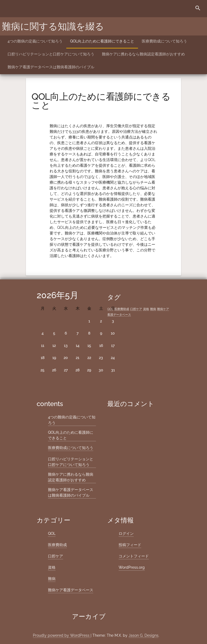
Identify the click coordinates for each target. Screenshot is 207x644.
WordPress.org (132, 567)
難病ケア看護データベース (71, 590)
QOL (52, 533)
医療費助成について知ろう (164, 41)
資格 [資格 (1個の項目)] (146, 309)
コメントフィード (134, 556)
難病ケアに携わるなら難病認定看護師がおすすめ (143, 54)
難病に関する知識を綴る (53, 26)
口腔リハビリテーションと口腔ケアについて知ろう (51, 54)
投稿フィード (130, 545)
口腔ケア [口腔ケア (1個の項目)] (136, 309)
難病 (52, 579)
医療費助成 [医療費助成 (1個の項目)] (122, 309)
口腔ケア (56, 556)
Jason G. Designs (144, 635)
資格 (52, 567)
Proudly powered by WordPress (62, 635)
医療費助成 (57, 545)
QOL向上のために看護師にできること (102, 41)
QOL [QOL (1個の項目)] (110, 309)
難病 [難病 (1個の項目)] (153, 309)
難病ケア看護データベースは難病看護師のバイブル (51, 67)
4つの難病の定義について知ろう (35, 41)
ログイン (126, 533)
